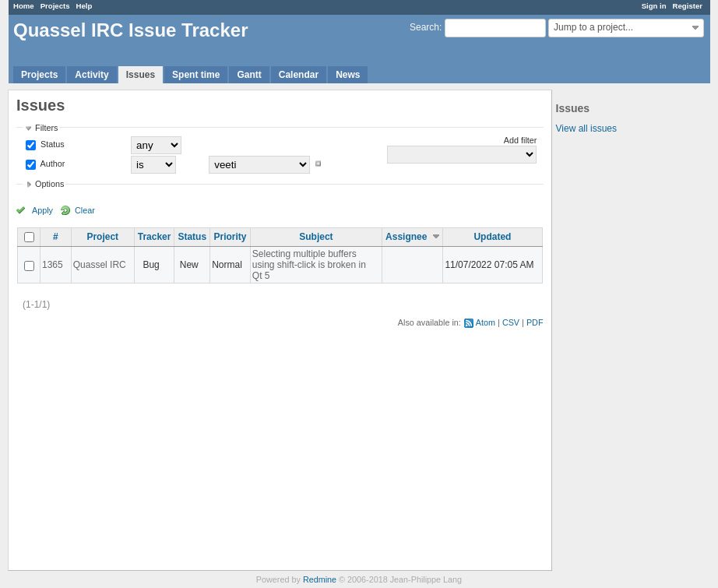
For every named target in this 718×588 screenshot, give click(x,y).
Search (424, 27)
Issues (141, 75)
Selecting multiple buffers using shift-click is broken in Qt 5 (309, 265)
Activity (92, 75)
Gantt (249, 75)
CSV (511, 322)
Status (51, 144)
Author (51, 164)
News (348, 75)
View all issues (586, 129)
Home (24, 6)
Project (102, 237)
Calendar (299, 75)
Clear (85, 210)
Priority (230, 237)
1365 (53, 265)
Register (688, 6)
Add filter (521, 140)
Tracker (155, 237)
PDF (535, 322)
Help (84, 6)
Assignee (406, 237)
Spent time (196, 75)
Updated (492, 237)
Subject (316, 237)
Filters (46, 128)
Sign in (654, 6)
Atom (486, 322)
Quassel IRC (100, 265)
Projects (55, 6)
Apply (42, 210)
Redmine (320, 579)
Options (49, 184)
